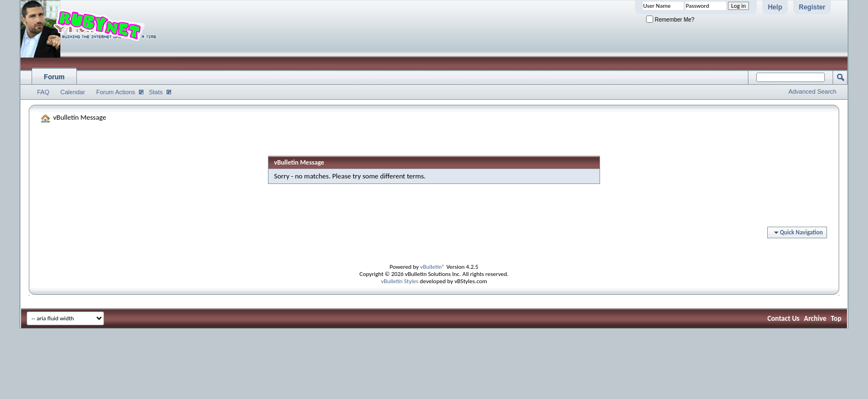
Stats (156, 92)
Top (836, 318)
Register (812, 7)
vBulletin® (433, 267)
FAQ (43, 92)
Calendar (73, 92)
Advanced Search (812, 91)
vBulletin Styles (400, 281)
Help (775, 7)
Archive (815, 318)
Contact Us (783, 318)
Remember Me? (670, 20)
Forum (54, 77)
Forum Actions (116, 92)
